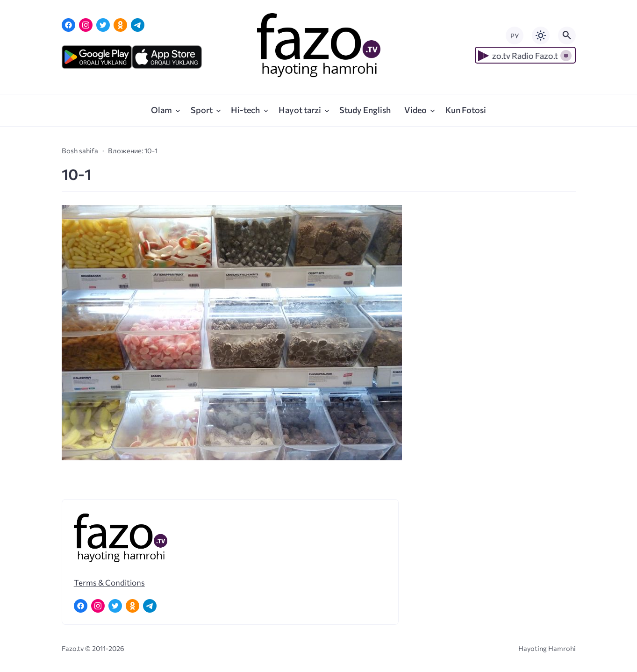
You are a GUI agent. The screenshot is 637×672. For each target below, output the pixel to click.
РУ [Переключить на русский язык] (515, 36)
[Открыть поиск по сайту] (567, 36)
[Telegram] (138, 25)
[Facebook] (68, 25)
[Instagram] (86, 25)
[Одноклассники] (120, 25)
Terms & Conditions (109, 582)
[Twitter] (103, 25)
